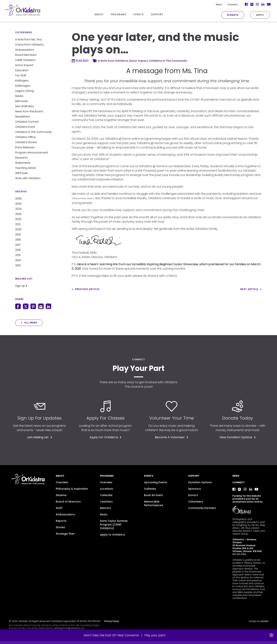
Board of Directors (68, 502)
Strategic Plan (65, 534)
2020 (18, 229)
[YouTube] (263, 4)
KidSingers (22, 81)
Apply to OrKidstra (112, 535)
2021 (18, 224)
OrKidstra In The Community (34, 132)
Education (22, 70)
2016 (18, 250)
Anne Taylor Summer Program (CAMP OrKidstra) (114, 525)
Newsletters (23, 117)
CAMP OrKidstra (25, 60)
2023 (18, 214)
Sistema (61, 495)
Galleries (150, 489)
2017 (18, 245)
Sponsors (195, 489)
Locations (106, 489)
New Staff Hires (25, 106)
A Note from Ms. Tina (28, 39)
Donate (227, 15)
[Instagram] (252, 4)
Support (194, 476)
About (60, 476)
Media (19, 96)
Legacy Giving (24, 91)
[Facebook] (241, 4)
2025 (18, 204)
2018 (18, 240)
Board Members (26, 55)
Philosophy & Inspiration (72, 489)
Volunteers (196, 502)
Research (21, 158)
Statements (23, 163)
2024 (18, 209)
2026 (18, 199)
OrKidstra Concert (27, 122)
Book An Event (153, 495)
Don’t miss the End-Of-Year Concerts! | (114, 635)
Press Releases (25, 147)
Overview (62, 482)
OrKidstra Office (25, 137)
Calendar (106, 495)
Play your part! (155, 635)
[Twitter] (246, 4)
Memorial (21, 101)
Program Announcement (32, 153)
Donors (193, 495)
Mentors (105, 508)
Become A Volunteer (172, 437)
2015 (18, 255)
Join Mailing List (39, 437)
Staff (59, 508)
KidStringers (23, 86)
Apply (254, 15)
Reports (61, 521)
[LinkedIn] (257, 4)
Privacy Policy (112, 621)
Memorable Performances (154, 503)
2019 (18, 235)
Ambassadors (25, 50)
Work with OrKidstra (28, 178)
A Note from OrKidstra (29, 45)
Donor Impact (24, 65)
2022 (18, 219)
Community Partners (202, 508)
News (213, 4)
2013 (18, 265)
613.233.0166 (239, 554)
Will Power (22, 173)
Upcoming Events (156, 482)
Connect (227, 4)
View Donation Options (238, 437)
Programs (107, 476)
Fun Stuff (21, 75)
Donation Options (200, 482)
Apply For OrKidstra (105, 437)
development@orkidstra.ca (69, 628)
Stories (60, 527)
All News (29, 323)
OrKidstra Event (25, 127)
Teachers (106, 502)
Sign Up (21, 286)
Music (104, 514)
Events (149, 476)
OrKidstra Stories (26, 142)
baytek (264, 621)
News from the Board (29, 111)
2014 (18, 260)
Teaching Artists (26, 168)
